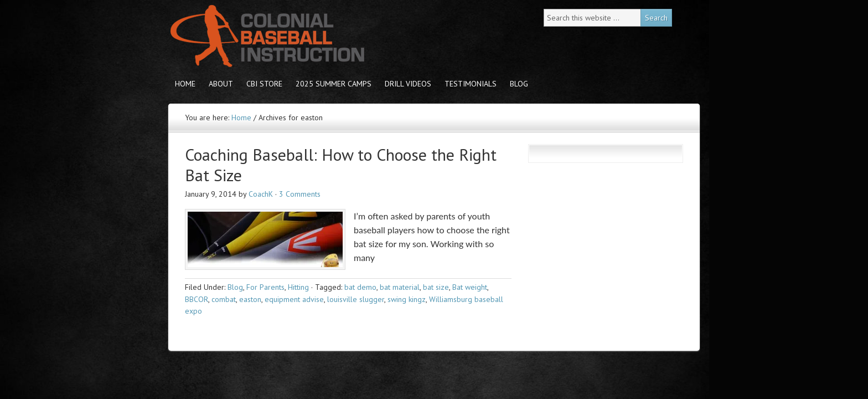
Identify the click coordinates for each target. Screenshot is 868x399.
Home (185, 84)
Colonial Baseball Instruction (265, 36)
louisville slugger (356, 299)
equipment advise (294, 299)
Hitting (298, 287)
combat (224, 299)
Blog (519, 84)
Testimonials (471, 84)
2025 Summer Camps (334, 84)
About (221, 84)
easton (250, 299)
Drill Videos (408, 84)
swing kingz (407, 299)
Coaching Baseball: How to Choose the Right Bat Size (341, 165)
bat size (436, 287)
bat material (400, 287)
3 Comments (300, 194)
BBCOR (197, 299)
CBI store (264, 84)
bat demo (360, 287)
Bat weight (470, 287)
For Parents (265, 287)
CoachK (261, 194)
